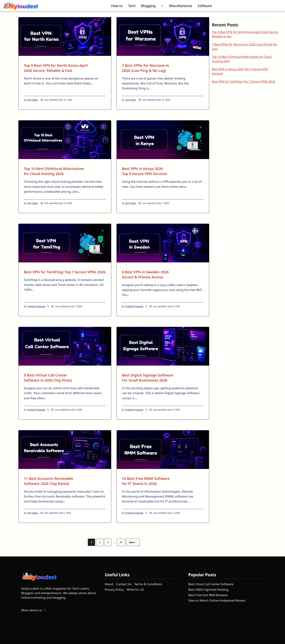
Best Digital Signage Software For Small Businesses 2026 (148, 378)
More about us (34, 610)
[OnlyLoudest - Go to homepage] (21, 6)
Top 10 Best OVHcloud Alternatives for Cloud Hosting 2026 (54, 171)
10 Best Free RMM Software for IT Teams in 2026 (146, 481)
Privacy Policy (114, 589)
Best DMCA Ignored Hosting (208, 589)
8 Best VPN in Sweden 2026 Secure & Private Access (145, 275)
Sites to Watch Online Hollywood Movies (217, 600)
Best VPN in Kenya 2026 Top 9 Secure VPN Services (145, 171)
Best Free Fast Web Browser (208, 595)
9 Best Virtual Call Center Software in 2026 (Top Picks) (48, 378)
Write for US (135, 589)
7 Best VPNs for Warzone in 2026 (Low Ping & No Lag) (146, 68)
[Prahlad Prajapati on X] (48, 306)
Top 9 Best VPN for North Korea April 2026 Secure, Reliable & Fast (56, 68)
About (109, 584)
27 (121, 542)
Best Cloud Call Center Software (211, 584)
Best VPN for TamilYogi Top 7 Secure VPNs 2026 (65, 272)
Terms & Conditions (148, 584)
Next (133, 542)
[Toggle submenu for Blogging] (162, 6)
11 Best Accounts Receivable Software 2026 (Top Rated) (49, 481)
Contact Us (124, 584)
